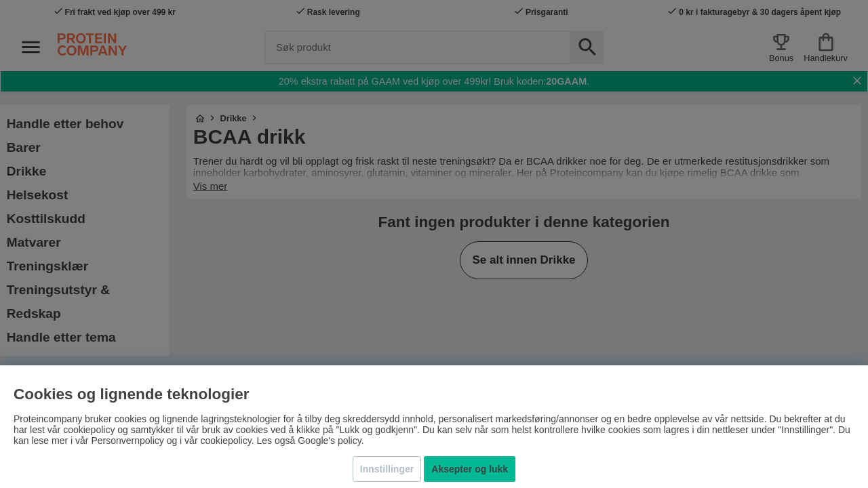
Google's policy (329, 441)
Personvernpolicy (127, 441)
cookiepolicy (225, 441)
